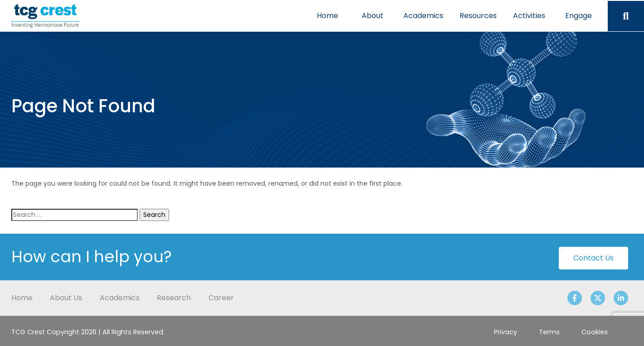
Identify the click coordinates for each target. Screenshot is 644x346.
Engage (579, 16)
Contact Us (593, 258)
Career (221, 298)
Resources (478, 16)
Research (174, 298)
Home (327, 16)
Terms (549, 332)
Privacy (506, 332)
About (373, 16)
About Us (66, 298)
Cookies (595, 332)
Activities (529, 16)
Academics (423, 16)
